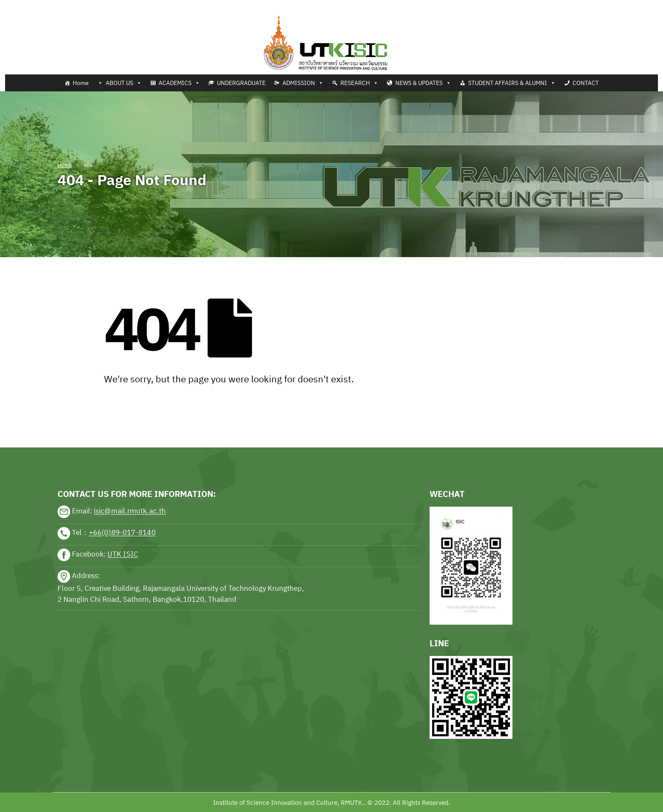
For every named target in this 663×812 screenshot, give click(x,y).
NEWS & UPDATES (423, 83)
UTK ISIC (123, 554)
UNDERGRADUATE (241, 83)
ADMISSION (303, 83)
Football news (61, 5)
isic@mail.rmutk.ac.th (130, 511)
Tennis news (19, 5)
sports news (76, 421)
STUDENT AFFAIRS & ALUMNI (512, 83)
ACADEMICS (179, 83)
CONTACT (586, 83)
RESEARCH (359, 83)
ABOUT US (124, 83)
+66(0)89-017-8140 (122, 533)
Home (81, 83)
